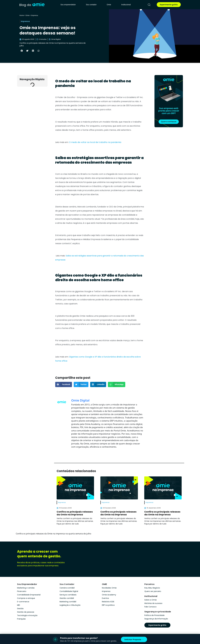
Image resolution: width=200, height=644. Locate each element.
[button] (22, 51)
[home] (32, 5)
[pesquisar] (149, 5)
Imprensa (34, 15)
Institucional (126, 5)
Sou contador (91, 5)
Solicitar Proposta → (134, 639)
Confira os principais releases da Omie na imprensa (75, 513)
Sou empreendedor (68, 5)
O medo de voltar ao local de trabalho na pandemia (95, 142)
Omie (109, 5)
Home (22, 15)
